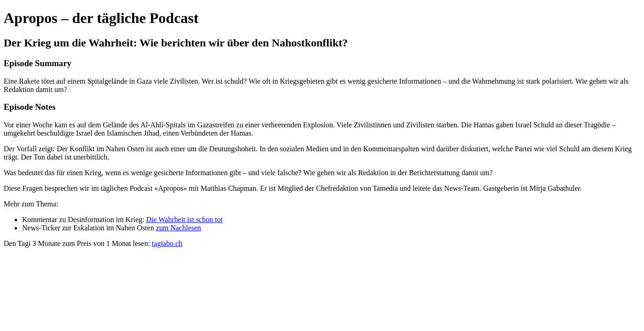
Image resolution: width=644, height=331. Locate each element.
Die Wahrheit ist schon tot (184, 220)
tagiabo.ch (167, 243)
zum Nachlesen (178, 228)
